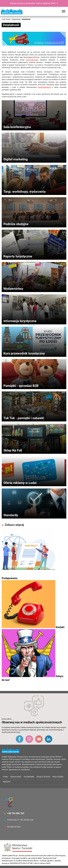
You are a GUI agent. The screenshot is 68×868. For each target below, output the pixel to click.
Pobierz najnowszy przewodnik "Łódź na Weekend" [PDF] (33, 3)
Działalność (26, 19)
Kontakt (7, 782)
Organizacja (16, 19)
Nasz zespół (58, 777)
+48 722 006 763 (16, 813)
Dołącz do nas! (43, 777)
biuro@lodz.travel (14, 827)
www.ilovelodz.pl (44, 87)
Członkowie (29, 777)
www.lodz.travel (32, 60)
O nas (5, 777)
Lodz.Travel (6, 19)
